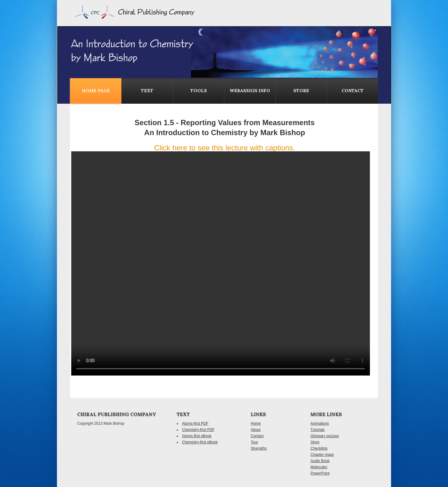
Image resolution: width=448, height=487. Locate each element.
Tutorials (318, 430)
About (256, 430)
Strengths (259, 448)
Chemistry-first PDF (198, 430)
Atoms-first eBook (197, 436)
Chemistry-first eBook (200, 442)
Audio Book (320, 461)
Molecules (319, 467)
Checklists (319, 448)
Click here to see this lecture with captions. (225, 148)
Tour (254, 442)
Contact (257, 436)
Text (147, 91)
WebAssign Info (250, 91)
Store (301, 91)
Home (256, 423)
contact (353, 91)
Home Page (96, 91)
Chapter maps (322, 455)
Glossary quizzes (325, 436)
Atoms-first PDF (195, 423)
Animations (320, 423)
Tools (199, 91)
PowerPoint (320, 473)
